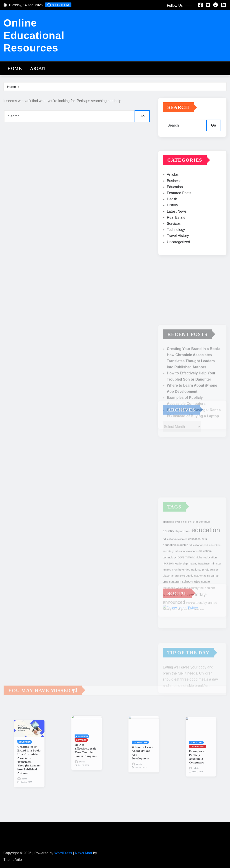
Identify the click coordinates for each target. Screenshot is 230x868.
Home (15, 68)
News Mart (84, 853)
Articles (173, 192)
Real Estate (176, 235)
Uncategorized (178, 259)
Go (142, 116)
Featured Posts (179, 210)
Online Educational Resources (34, 35)
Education (175, 204)
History (172, 222)
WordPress (63, 853)
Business (174, 198)
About (38, 68)
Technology (176, 247)
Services (174, 241)
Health (172, 216)
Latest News (177, 229)
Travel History (178, 253)
